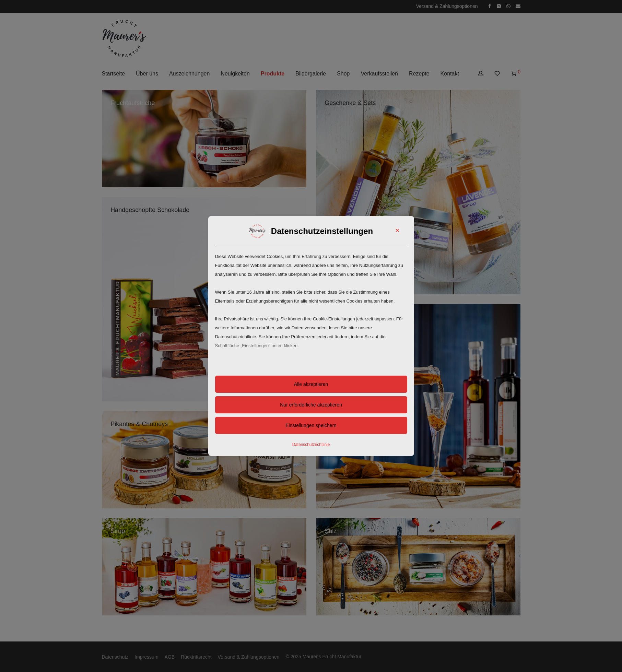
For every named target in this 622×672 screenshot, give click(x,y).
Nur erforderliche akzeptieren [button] (311, 405)
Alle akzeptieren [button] (311, 384)
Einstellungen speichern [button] (311, 425)
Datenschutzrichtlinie (311, 445)
